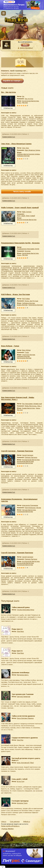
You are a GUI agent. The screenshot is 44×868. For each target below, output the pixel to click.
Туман (27, 352)
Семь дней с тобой (20, 779)
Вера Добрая (26, 350)
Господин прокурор (20, 801)
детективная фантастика (30, 253)
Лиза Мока (20, 631)
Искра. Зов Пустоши (32, 301)
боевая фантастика (28, 408)
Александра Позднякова (30, 505)
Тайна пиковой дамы (21, 607)
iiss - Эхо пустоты (9, 92)
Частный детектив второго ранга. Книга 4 (26, 759)
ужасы (19, 103)
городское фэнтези (29, 355)
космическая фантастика (30, 101)
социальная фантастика (25, 463)
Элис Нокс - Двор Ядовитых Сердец (16, 144)
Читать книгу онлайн (22, 191)
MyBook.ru (27, 821)
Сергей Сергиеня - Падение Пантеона (17, 451)
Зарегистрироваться (26, 48)
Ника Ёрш (20, 740)
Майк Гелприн (27, 212)
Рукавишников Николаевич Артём (28, 249)
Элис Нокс (26, 148)
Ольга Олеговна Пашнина (25, 718)
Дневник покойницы (21, 672)
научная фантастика (29, 510)
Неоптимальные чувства (33, 508)
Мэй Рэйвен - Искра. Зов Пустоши (15, 294)
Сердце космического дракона (25, 738)
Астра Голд (21, 781)
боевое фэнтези (22, 305)
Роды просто (17, 629)
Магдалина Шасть (23, 675)
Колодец (28, 251)
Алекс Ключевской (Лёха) (25, 763)
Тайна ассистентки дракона (23, 716)
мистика (25, 103)
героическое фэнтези (35, 305)
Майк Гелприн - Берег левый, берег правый (20, 208)
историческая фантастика (31, 460)
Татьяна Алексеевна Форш (26, 610)
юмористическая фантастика (27, 220)
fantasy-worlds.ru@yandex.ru (10, 826)
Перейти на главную (12, 81)
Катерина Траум (22, 803)
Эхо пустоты (29, 99)
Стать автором (15, 821)
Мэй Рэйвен (26, 299)
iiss (23, 96)
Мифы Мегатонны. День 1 (33, 406)
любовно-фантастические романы (28, 154)
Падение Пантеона (31, 457)
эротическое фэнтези (24, 358)
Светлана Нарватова (24, 697)
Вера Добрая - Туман (10, 346)
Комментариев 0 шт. (9, 137)
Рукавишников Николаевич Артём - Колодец (20, 243)
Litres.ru (4, 821)
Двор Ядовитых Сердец (33, 150)
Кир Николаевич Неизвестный (32, 404)
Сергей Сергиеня (28, 455)
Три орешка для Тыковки (23, 694)
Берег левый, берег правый (26, 216)
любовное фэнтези (23, 156)
